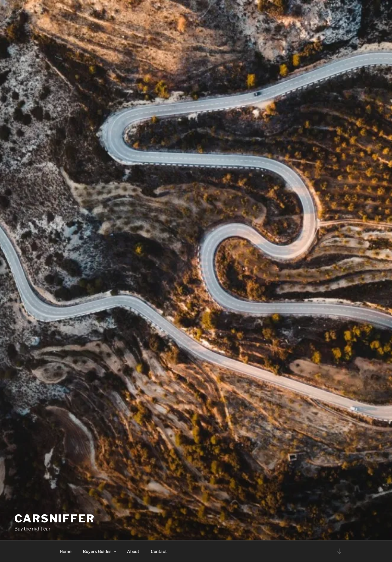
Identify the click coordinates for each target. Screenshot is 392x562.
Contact (159, 551)
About (133, 551)
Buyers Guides (100, 551)
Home (66, 551)
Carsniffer (55, 512)
